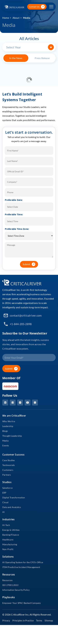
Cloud (5, 502)
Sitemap (49, 620)
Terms (39, 620)
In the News (16, 58)
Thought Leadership (12, 436)
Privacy (6, 620)
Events (6, 445)
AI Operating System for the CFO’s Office (23, 562)
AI (3, 512)
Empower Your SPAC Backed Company (21, 603)
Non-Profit (8, 549)
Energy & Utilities (11, 530)
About (16, 18)
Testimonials (9, 465)
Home (6, 18)
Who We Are (9, 421)
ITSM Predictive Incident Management (21, 567)
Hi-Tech (6, 525)
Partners (7, 475)
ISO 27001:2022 (10, 585)
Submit (30, 264)
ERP (4, 493)
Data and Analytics (12, 507)
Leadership (8, 426)
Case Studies (9, 460)
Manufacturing (10, 544)
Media (27, 18)
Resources (7, 580)
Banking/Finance (11, 535)
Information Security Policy (16, 590)
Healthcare (8, 540)
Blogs (5, 431)
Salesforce (7, 488)
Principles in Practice (23, 620)
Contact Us (37, 7)
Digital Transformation (14, 497)
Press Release (42, 58)
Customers (8, 470)
